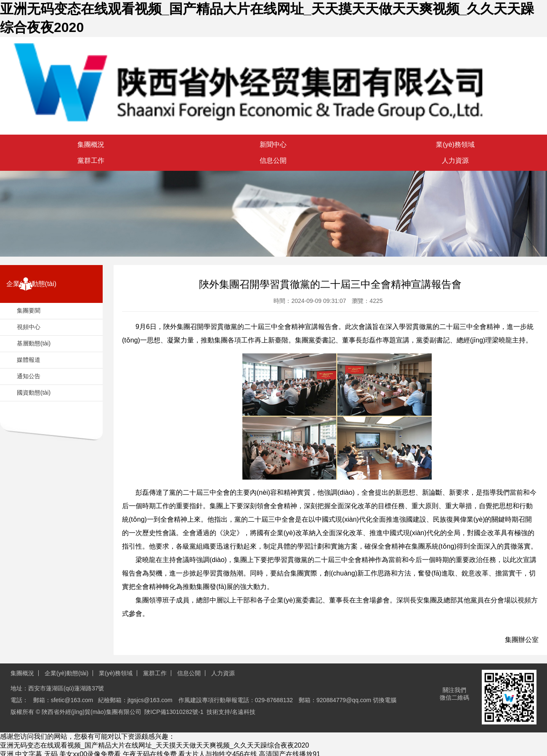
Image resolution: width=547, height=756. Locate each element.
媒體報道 (29, 360)
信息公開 (189, 673)
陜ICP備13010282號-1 (174, 712)
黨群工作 (155, 673)
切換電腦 (385, 700)
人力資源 (223, 673)
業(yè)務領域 (116, 673)
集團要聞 (29, 310)
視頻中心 (29, 327)
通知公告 (29, 376)
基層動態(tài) (34, 343)
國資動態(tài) (34, 393)
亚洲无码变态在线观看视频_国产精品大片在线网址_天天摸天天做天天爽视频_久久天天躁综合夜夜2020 (154, 745)
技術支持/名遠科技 (231, 712)
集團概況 (22, 673)
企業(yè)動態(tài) (66, 673)
